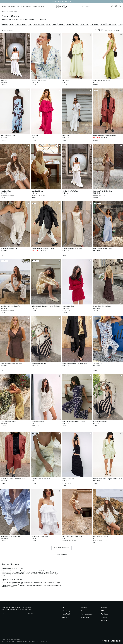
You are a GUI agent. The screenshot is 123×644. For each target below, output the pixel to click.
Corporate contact (87, 614)
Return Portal (66, 614)
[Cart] (120, 6)
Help (63, 608)
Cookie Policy (35, 641)
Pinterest (104, 617)
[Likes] (116, 6)
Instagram (104, 608)
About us (84, 608)
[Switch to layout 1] (96, 30)
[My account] (112, 6)
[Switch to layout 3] (102, 30)
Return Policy (66, 611)
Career (84, 611)
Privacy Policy (28, 641)
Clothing (4, 12)
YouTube (104, 620)
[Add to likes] (29, 35)
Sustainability (85, 617)
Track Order (65, 617)
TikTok (103, 611)
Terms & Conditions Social (18, 641)
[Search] (96, 6)
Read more (43, 19)
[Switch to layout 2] (99, 30)
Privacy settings (43, 641)
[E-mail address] (14, 614)
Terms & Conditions (6, 641)
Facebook (104, 614)
